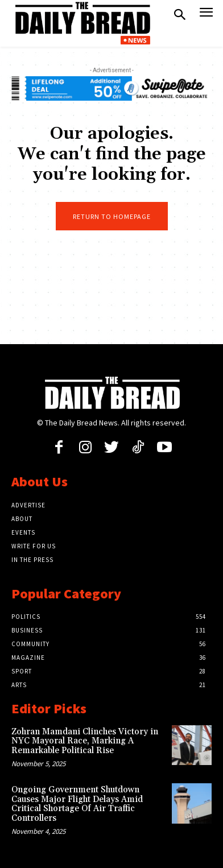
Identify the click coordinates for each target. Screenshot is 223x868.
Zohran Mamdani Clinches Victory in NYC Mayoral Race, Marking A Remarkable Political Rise (85, 741)
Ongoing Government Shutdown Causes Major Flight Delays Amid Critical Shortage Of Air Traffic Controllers (77, 804)
